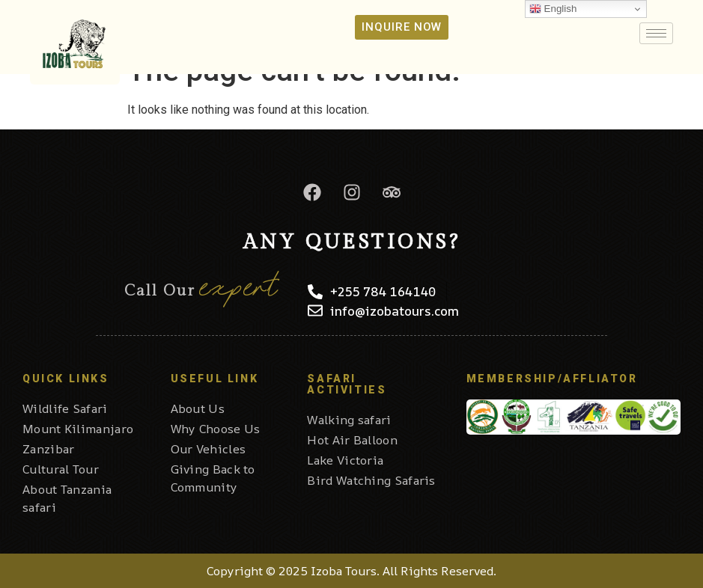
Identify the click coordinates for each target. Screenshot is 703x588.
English (553, 9)
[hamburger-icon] (656, 33)
